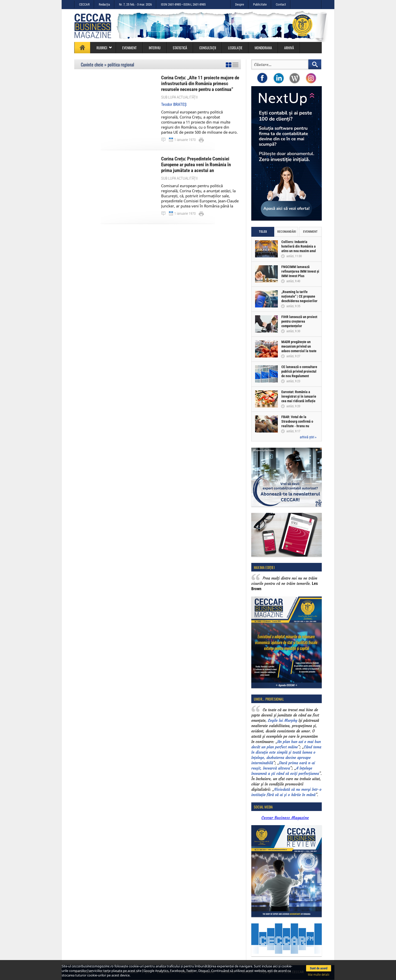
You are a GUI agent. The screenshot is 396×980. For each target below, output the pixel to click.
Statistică (180, 48)
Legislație (235, 48)
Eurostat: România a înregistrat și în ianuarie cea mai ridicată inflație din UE (299, 399)
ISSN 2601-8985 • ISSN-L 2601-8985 (183, 4)
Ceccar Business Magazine (285, 818)
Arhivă (289, 48)
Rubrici (104, 48)
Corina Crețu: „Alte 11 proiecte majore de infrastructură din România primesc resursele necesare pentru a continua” (200, 83)
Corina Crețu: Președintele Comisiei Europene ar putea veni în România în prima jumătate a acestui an (196, 165)
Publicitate (260, 4)
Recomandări (287, 232)
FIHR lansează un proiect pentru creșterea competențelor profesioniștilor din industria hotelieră (299, 326)
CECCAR (84, 4)
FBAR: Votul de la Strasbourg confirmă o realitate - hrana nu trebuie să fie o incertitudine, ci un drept (299, 426)
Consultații (208, 48)
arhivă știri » (308, 437)
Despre (240, 4)
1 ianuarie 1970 (185, 140)
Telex (263, 232)
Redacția (104, 4)
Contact (281, 4)
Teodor (174, 104)
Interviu (155, 48)
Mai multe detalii (319, 975)
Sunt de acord (319, 968)
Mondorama (263, 48)
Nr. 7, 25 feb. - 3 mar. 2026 (135, 4)
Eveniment (129, 48)
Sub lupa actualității (179, 97)
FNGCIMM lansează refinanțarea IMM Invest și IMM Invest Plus (300, 271)
